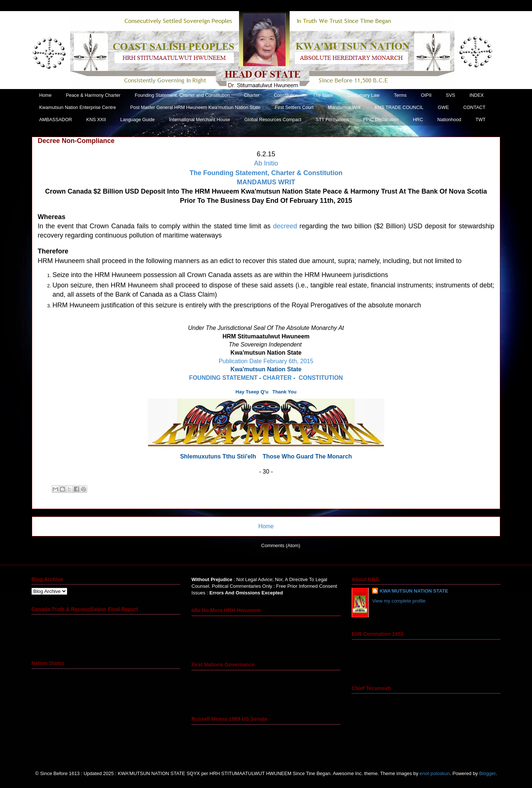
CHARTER (277, 378)
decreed (285, 226)
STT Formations (332, 120)
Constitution (286, 95)
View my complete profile (399, 601)
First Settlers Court (294, 108)
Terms (400, 95)
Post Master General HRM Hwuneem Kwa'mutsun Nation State (195, 108)
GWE (443, 108)
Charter (252, 95)
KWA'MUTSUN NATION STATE (414, 591)
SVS (451, 95)
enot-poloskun (435, 773)
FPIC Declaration (381, 120)
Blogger (487, 773)
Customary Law (364, 95)
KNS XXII (96, 120)
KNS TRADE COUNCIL (399, 108)
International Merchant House (199, 120)
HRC (418, 120)
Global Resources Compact (273, 120)
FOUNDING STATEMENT (223, 378)
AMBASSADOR (56, 120)
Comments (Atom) (281, 545)
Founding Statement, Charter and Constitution (182, 95)
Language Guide (138, 120)
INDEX (477, 95)
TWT (480, 120)
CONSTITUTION (321, 378)
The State (323, 95)
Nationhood (449, 120)
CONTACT (474, 108)
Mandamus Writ (344, 108)
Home (45, 95)
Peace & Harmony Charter (93, 95)
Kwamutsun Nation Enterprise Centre (78, 108)
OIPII (426, 95)
